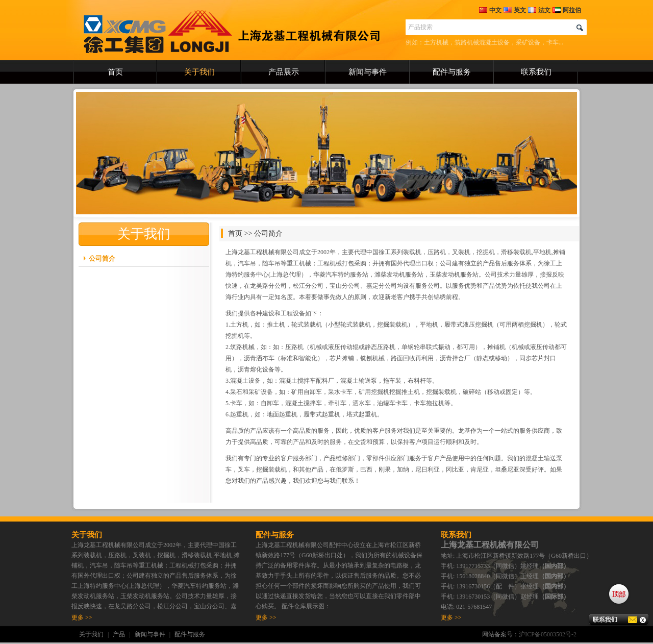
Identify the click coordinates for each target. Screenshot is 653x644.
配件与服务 (452, 72)
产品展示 (284, 72)
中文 (490, 10)
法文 (539, 10)
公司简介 (102, 258)
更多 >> (82, 617)
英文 (515, 10)
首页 (115, 72)
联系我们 (536, 72)
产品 (119, 634)
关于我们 (199, 72)
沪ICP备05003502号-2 (548, 634)
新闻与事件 (368, 72)
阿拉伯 (567, 10)
